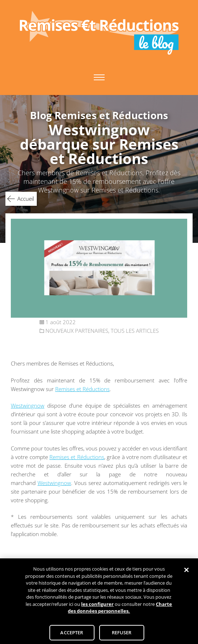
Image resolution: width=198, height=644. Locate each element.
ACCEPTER (72, 634)
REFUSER (122, 634)
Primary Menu (99, 77)
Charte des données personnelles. (120, 609)
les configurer (97, 606)
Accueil (26, 199)
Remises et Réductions (82, 389)
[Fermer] (186, 572)
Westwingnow (28, 405)
